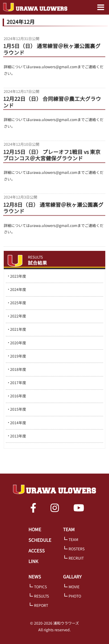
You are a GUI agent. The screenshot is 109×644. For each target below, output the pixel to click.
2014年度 (18, 423)
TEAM (69, 529)
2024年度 (18, 289)
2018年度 (18, 369)
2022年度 (18, 316)
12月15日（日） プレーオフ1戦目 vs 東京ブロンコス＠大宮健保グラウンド (52, 155)
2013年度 (18, 436)
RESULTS (41, 596)
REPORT (41, 605)
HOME (35, 529)
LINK (33, 561)
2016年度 (18, 396)
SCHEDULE (40, 540)
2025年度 (18, 303)
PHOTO (75, 596)
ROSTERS (77, 549)
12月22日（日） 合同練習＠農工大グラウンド (52, 102)
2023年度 (18, 276)
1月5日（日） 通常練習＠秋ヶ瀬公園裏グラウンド (52, 49)
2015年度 (18, 409)
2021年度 (18, 329)
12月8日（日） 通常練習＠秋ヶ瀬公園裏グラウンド (53, 208)
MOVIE (74, 587)
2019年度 (18, 356)
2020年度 (18, 343)
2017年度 (18, 383)
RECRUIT (76, 558)
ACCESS (37, 551)
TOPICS (40, 587)
